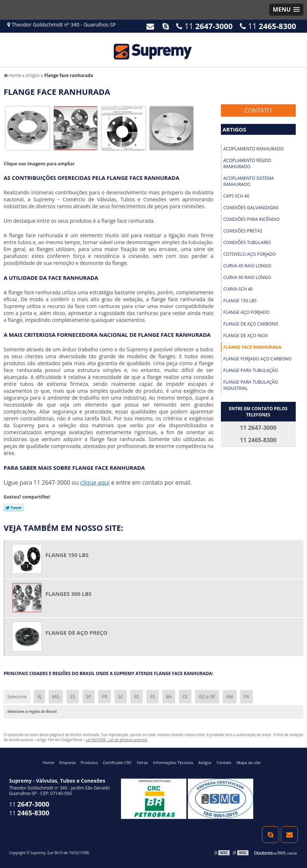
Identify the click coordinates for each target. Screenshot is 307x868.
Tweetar (14, 508)
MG (56, 697)
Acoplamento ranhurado (254, 149)
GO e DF (207, 697)
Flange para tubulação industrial (251, 385)
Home (49, 762)
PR (104, 697)
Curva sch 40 (238, 289)
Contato (258, 110)
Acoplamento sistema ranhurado (249, 181)
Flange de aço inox (246, 336)
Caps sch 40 (237, 196)
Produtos (89, 762)
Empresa (67, 762)
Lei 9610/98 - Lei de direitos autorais (116, 740)
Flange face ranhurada (253, 347)
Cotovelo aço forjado (250, 254)
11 (268, 26)
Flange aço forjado (247, 312)
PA (247, 697)
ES (72, 697)
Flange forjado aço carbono (258, 359)
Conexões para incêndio (252, 219)
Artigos (235, 129)
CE (185, 697)
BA (169, 697)
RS (137, 697)
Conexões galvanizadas (251, 208)
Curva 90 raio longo (247, 277)
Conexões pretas (243, 231)
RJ (39, 697)
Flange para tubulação (251, 370)
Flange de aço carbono (251, 324)
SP (89, 697)
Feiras (142, 762)
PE (153, 697)
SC (121, 697)
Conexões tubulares (247, 243)
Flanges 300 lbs (68, 594)
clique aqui (95, 483)
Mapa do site (249, 762)
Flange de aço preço (76, 633)
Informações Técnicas (173, 762)
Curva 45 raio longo (247, 266)
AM (230, 697)
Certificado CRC (117, 762)
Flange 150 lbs (240, 301)
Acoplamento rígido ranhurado (247, 163)
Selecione (17, 697)
